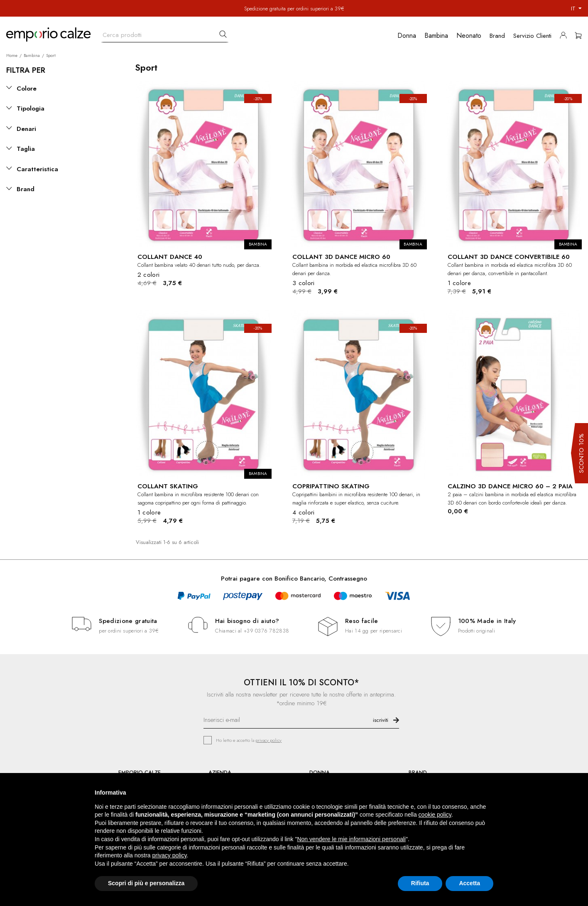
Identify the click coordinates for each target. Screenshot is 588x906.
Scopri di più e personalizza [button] (146, 883)
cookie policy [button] (435, 815)
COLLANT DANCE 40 (170, 257)
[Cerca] (165, 33)
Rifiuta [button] (420, 883)
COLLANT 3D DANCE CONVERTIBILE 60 (509, 257)
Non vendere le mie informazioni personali (351, 839)
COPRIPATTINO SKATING (331, 486)
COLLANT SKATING (168, 486)
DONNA (320, 772)
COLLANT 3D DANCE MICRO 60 (341, 257)
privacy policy (268, 740)
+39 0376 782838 (266, 631)
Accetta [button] (469, 883)
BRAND (418, 772)
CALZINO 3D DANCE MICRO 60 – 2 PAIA (510, 486)
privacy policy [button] (170, 855)
